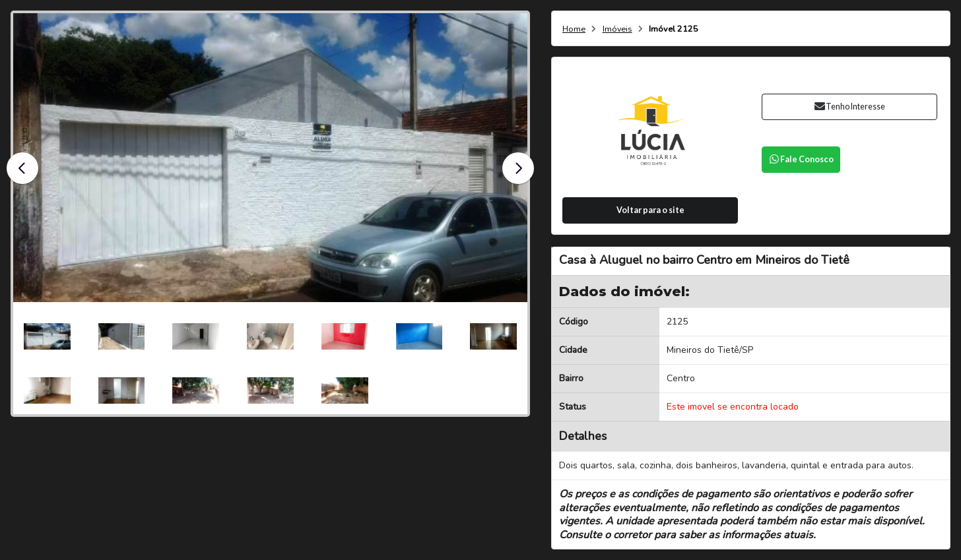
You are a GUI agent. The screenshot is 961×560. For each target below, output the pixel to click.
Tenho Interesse (849, 107)
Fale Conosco (801, 159)
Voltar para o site (650, 210)
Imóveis (617, 29)
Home (574, 29)
